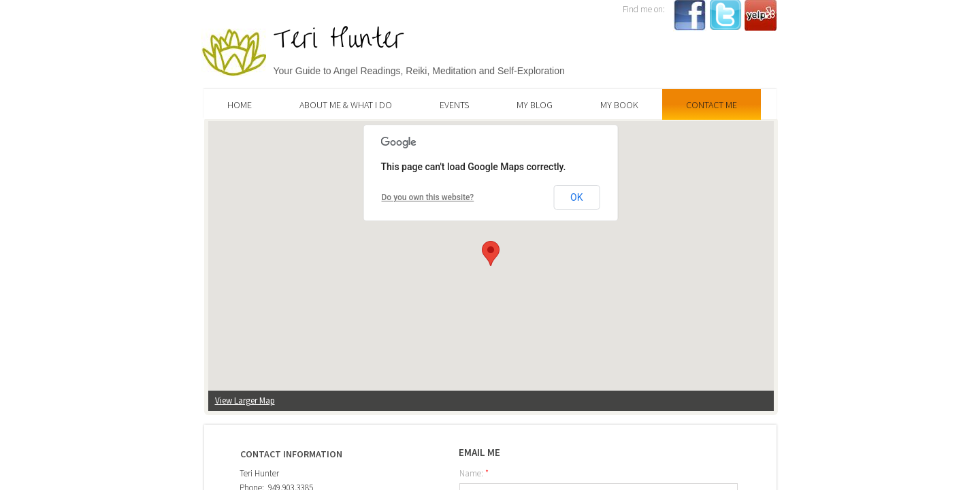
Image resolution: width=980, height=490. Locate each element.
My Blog (535, 105)
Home (240, 105)
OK (576, 197)
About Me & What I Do (346, 105)
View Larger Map (245, 401)
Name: (474, 473)
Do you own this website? (428, 197)
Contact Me (712, 105)
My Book (619, 105)
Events (454, 105)
